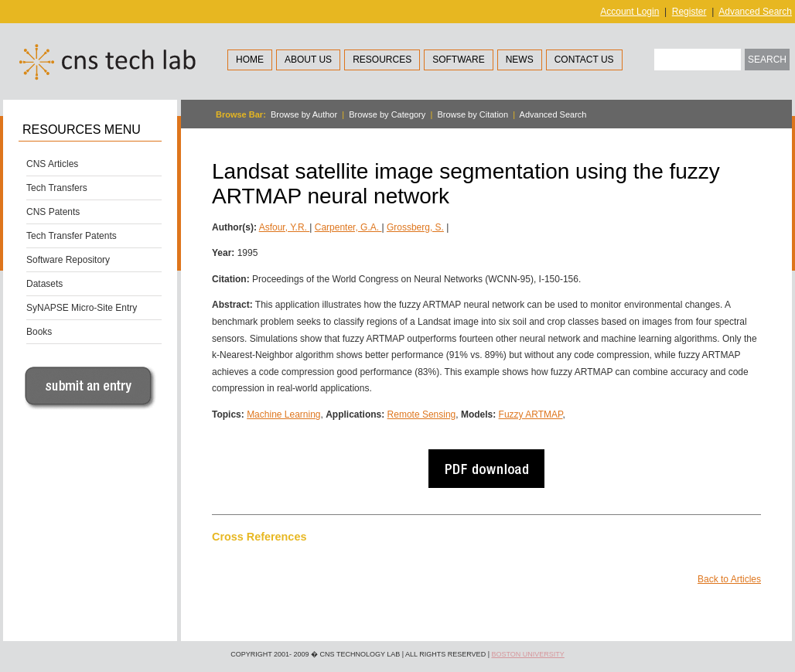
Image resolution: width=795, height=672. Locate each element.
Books (39, 332)
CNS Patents (53, 212)
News (520, 60)
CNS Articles (52, 164)
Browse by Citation (473, 114)
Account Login (630, 12)
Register (689, 12)
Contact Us (584, 60)
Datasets (44, 284)
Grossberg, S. (415, 227)
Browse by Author (304, 114)
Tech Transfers (57, 188)
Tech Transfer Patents (72, 236)
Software (459, 60)
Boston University (527, 654)
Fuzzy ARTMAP (531, 414)
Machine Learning (283, 414)
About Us (308, 60)
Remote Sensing (422, 414)
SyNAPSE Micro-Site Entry (82, 308)
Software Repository (68, 260)
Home (250, 60)
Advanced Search (755, 12)
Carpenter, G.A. (348, 227)
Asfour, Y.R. (285, 227)
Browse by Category (387, 114)
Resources (382, 60)
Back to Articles (729, 579)
